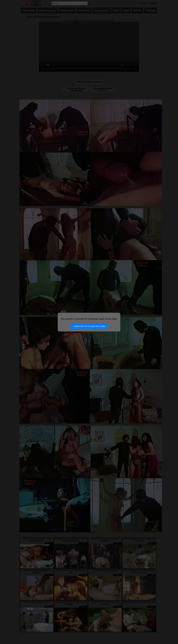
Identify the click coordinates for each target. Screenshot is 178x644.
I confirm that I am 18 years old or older (89, 326)
